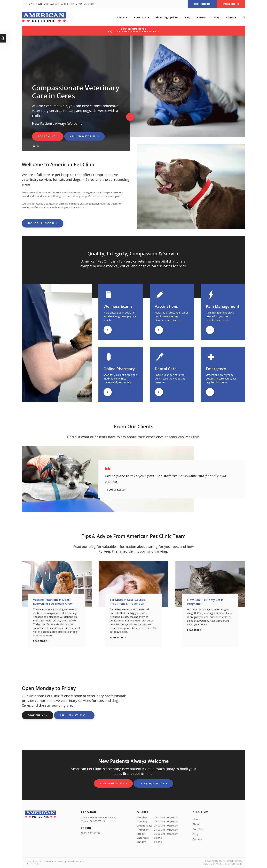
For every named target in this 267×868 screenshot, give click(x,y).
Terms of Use (32, 862)
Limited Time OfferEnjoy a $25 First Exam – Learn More (132, 30)
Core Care (140, 17)
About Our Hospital (41, 223)
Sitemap (80, 862)
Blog (188, 17)
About (121, 17)
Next (130, 117)
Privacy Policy (46, 862)
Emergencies (231, 4)
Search (71, 862)
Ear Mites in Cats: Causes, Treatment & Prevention (128, 602)
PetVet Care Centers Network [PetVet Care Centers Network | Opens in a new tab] (227, 864)
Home (196, 819)
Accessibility (60, 862)
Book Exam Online (112, 784)
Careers (202, 17)
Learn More (108, 330)
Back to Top (33, 864)
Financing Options (167, 17)
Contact (231, 17)
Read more (41, 641)
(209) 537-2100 (87, 4)
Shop (217, 17)
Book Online (202, 4)
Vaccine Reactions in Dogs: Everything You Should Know (53, 602)
